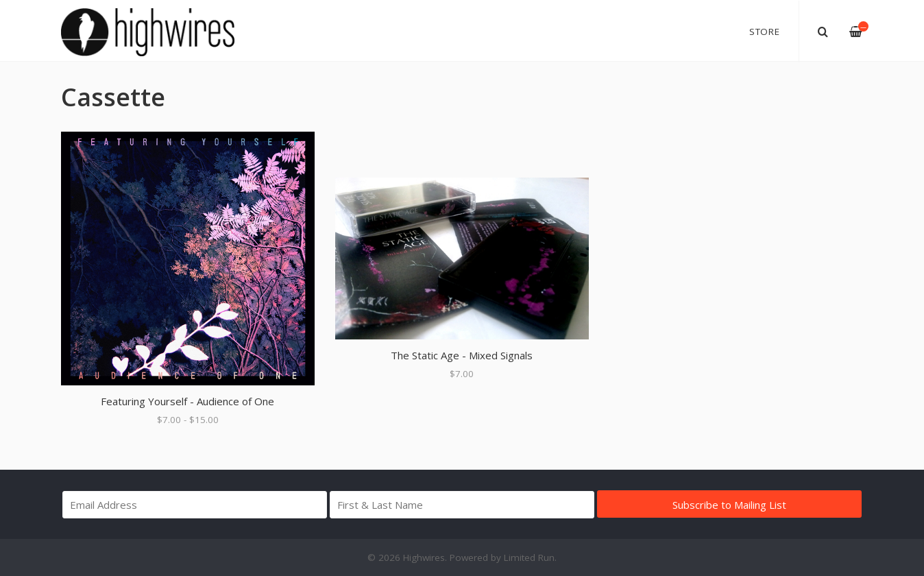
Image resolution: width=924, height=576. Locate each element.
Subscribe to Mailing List (729, 505)
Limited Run (529, 557)
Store (765, 32)
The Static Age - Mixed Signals (462, 355)
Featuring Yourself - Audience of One (187, 401)
